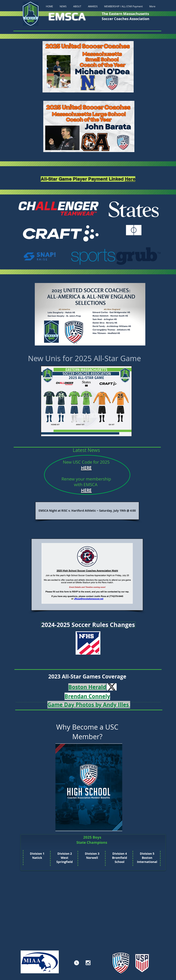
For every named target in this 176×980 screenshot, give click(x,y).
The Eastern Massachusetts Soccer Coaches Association (126, 16)
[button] (77, 6)
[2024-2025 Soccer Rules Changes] (88, 625)
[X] (77, 963)
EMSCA (67, 16)
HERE (86, 468)
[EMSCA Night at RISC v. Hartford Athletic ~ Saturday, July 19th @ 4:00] (87, 511)
